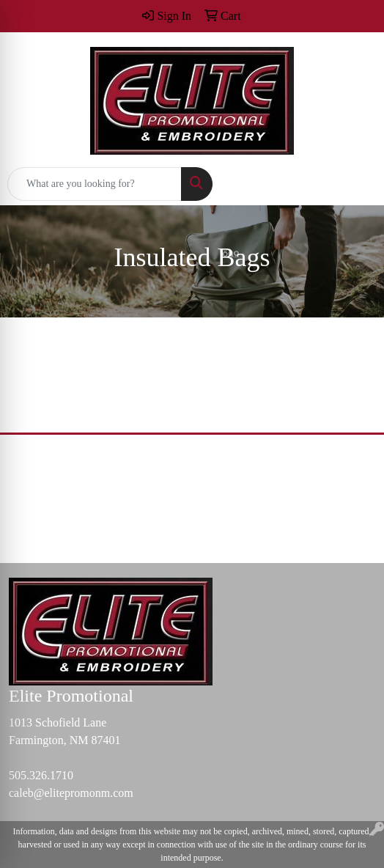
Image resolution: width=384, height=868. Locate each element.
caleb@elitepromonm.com (71, 793)
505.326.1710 (41, 775)
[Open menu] (355, 184)
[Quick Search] (95, 184)
